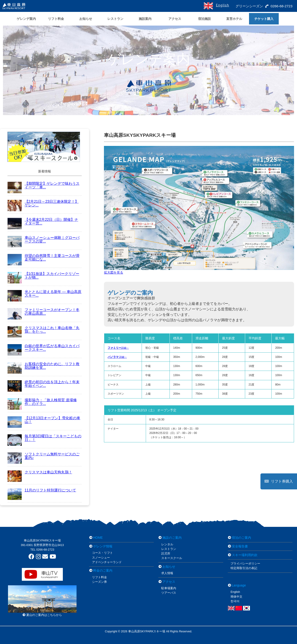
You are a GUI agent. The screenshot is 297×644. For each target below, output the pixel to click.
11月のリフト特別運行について (42, 490)
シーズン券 (99, 582)
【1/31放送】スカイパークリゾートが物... (43, 276)
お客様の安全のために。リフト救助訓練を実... (44, 366)
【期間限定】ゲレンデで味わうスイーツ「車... (44, 185)
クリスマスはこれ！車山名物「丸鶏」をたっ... (44, 330)
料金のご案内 (103, 570)
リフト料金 (99, 577)
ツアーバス (169, 593)
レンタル (167, 544)
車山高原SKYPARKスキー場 (42, 541)
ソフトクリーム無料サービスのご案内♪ (44, 456)
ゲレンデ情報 (103, 546)
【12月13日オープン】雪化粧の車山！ (44, 420)
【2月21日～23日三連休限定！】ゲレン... (43, 203)
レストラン (169, 549)
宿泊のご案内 (241, 538)
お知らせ (169, 567)
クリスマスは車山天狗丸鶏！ (40, 472)
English (222, 5)
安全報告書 (240, 546)
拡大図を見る (114, 272)
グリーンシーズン (248, 6)
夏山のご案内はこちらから (42, 615)
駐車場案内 (169, 588)
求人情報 (167, 573)
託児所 (166, 554)
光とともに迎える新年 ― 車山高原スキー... (45, 294)
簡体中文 (236, 597)
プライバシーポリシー (245, 564)
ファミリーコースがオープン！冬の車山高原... (44, 312)
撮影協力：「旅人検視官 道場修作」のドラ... (42, 402)
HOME (98, 538)
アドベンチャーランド (107, 562)
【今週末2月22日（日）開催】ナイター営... (43, 221)
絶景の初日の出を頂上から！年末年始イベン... (44, 384)
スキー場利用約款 (245, 555)
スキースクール (172, 558)
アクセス (169, 582)
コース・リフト (102, 553)
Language (239, 585)
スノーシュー (101, 558)
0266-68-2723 (279, 6)
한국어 (235, 601)
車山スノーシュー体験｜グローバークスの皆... (44, 239)
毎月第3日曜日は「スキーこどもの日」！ (45, 438)
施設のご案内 (172, 538)
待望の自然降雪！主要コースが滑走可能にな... (44, 257)
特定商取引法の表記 (244, 568)
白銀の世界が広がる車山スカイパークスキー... (44, 348)
